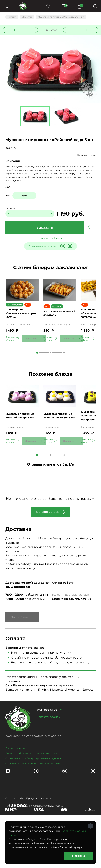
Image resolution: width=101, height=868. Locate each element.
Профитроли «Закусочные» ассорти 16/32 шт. (19, 334)
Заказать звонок (48, 756)
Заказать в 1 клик (51, 243)
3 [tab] (64, 375)
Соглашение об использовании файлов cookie (33, 803)
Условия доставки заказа (70, 634)
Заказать (45, 232)
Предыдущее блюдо (19, 33)
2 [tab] (51, 375)
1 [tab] (37, 375)
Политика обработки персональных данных (32, 793)
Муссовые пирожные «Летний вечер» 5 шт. (22, 453)
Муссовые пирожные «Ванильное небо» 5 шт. (60, 453)
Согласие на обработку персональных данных (33, 798)
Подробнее (19, 656)
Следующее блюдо (79, 32)
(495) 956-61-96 (47, 749)
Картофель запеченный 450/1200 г (53, 334)
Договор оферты (15, 788)
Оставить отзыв (86, 160)
